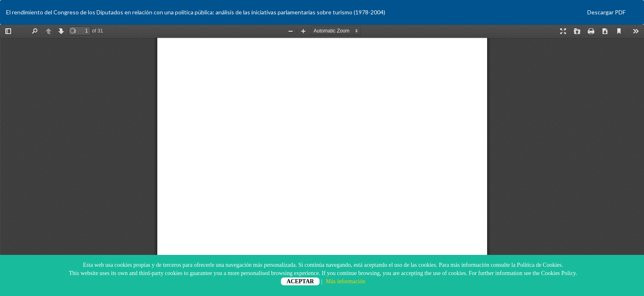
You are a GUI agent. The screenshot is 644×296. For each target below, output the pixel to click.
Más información (345, 281)
